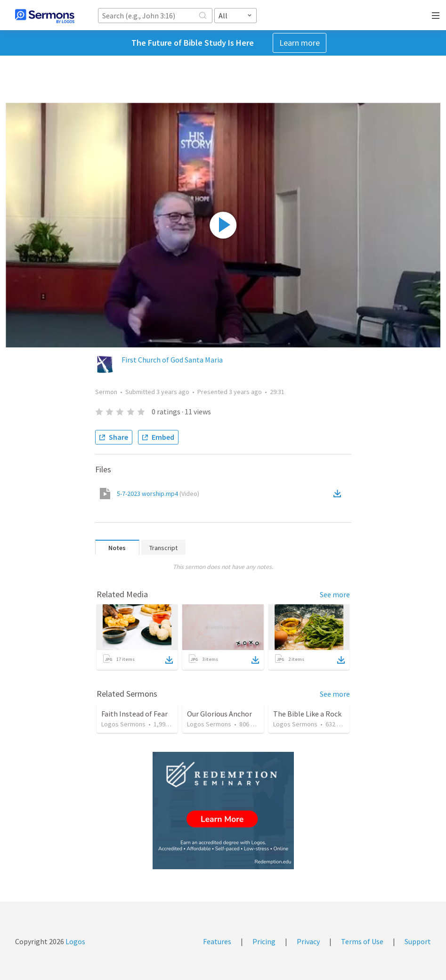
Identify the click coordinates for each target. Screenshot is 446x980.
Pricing (264, 941)
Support (418, 941)
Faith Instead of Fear (134, 714)
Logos (75, 941)
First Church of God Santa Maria (172, 360)
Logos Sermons (123, 724)
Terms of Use (362, 941)
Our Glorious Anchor (219, 714)
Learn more (300, 43)
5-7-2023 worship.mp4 (158, 494)
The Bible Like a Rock (307, 714)
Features (217, 941)
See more (335, 594)
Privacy (308, 941)
